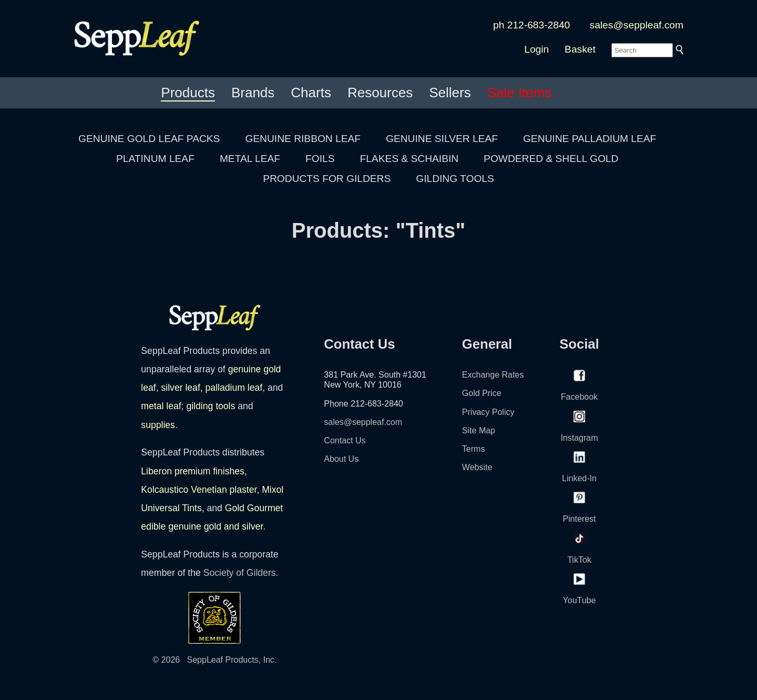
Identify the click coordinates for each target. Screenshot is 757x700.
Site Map (479, 430)
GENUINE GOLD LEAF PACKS (149, 139)
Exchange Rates (493, 375)
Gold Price (482, 393)
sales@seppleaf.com (637, 25)
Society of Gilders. (241, 573)
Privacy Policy (488, 412)
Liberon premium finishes (193, 471)
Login (536, 49)
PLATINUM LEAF (155, 159)
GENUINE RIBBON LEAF (303, 139)
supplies (158, 425)
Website (477, 467)
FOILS (320, 159)
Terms (474, 449)
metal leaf (161, 406)
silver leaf (180, 388)
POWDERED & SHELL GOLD (551, 159)
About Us (341, 459)
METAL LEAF (250, 159)
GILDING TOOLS (455, 179)
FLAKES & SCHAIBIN (409, 159)
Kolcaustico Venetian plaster (199, 490)
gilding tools (211, 406)
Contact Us (345, 440)
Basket (580, 49)
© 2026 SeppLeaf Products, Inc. (214, 660)
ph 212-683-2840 (531, 25)
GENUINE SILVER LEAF (442, 139)
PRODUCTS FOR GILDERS (327, 179)
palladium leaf (234, 388)
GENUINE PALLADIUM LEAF (590, 139)
